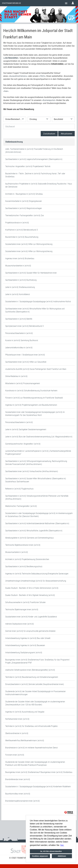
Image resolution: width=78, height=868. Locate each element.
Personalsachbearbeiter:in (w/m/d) (19, 333)
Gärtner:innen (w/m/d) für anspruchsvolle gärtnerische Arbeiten (30, 631)
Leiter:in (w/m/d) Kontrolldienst (18, 294)
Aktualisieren (66, 134)
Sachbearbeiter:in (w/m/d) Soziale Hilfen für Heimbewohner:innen (31, 273)
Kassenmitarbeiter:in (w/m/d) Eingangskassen (24, 201)
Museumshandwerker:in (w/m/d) (18, 266)
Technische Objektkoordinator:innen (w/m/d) (23, 545)
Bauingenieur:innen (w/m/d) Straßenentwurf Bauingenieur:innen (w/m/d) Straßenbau (39, 772)
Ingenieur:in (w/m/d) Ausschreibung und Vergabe (25, 712)
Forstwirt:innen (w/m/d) (15, 755)
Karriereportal (49, 100)
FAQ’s (42, 76)
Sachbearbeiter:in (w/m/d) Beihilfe (19, 319)
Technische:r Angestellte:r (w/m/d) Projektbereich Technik (28, 166)
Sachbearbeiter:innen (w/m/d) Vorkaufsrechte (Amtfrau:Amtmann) (32, 471)
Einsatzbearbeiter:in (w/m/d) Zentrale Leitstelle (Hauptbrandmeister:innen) (35, 684)
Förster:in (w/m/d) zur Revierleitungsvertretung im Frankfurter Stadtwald (34, 398)
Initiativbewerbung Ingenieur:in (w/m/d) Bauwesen (25, 645)
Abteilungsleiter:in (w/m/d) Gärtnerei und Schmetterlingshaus (29, 538)
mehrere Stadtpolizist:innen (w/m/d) (20, 624)
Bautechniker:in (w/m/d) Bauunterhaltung (22, 237)
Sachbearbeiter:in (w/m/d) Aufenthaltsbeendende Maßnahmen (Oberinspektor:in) (37, 523)
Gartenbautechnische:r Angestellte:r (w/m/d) (23, 444)
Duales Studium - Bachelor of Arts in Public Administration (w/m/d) (32, 588)
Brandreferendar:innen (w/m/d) (18, 779)
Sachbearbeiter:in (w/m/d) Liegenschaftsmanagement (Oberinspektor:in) (34, 159)
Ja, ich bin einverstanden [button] (51, 851)
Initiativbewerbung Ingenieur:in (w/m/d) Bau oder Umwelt (28, 638)
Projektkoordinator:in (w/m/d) (17, 223)
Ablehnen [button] (62, 856)
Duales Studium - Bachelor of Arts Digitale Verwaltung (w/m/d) (30, 595)
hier (6, 91)
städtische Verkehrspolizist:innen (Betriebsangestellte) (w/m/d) (30, 670)
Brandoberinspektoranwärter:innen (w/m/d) (22, 801)
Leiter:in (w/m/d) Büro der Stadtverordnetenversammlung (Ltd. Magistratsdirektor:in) (39, 437)
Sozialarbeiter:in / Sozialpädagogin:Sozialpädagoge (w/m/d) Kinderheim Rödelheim (38, 786)
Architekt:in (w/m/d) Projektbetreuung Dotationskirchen (27, 559)
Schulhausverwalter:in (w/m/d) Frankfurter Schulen (25, 602)
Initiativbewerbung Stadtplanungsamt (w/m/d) (24, 652)
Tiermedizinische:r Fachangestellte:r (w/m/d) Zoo (25, 215)
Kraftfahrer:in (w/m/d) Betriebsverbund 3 (22, 230)
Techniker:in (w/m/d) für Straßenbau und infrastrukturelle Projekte (31, 726)
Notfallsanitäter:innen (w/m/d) (17, 719)
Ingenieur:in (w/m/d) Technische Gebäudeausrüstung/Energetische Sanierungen (37, 574)
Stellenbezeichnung (14, 142)
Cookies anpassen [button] (40, 856)
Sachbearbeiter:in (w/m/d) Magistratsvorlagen (24, 208)
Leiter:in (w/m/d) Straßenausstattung (20, 287)
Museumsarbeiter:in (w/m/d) (17, 552)
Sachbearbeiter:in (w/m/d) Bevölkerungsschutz (24, 566)
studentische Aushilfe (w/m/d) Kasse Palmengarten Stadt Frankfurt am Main (36, 369)
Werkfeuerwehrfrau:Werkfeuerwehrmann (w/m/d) (25, 740)
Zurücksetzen (49, 134)
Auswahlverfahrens (18, 76)
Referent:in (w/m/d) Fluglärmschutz (19, 489)
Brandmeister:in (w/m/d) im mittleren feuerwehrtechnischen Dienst (32, 748)
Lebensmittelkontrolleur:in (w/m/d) (19, 348)
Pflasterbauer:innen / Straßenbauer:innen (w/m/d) (25, 355)
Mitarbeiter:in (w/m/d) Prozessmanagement (23, 383)
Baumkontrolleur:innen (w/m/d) (18, 794)
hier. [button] (62, 845)
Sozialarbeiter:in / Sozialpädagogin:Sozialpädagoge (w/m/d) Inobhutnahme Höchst (38, 301)
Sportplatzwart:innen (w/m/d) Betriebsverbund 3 (24, 326)
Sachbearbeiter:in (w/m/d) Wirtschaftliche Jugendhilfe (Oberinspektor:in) (34, 531)
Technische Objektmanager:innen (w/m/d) (22, 609)
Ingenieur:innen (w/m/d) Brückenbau (20, 258)
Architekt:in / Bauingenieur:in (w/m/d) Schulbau (24, 194)
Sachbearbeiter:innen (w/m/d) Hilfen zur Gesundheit (26, 362)
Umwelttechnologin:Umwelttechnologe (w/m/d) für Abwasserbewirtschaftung (36, 581)
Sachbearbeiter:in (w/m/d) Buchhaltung (21, 280)
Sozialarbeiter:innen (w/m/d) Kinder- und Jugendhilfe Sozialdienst (31, 617)
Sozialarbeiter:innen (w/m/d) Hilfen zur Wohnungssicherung (29, 244)
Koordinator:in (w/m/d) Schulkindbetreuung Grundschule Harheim (31, 391)
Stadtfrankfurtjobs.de (11, 3)
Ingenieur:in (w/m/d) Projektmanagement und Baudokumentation (31, 405)
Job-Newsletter (11, 58)
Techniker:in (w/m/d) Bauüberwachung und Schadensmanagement (32, 677)
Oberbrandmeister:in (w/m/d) (17, 733)
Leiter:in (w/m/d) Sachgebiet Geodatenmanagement (26, 429)
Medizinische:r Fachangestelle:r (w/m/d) (21, 506)
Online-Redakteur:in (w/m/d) (16, 376)
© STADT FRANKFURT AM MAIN (22, 858)
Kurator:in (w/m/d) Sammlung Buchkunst (22, 340)
